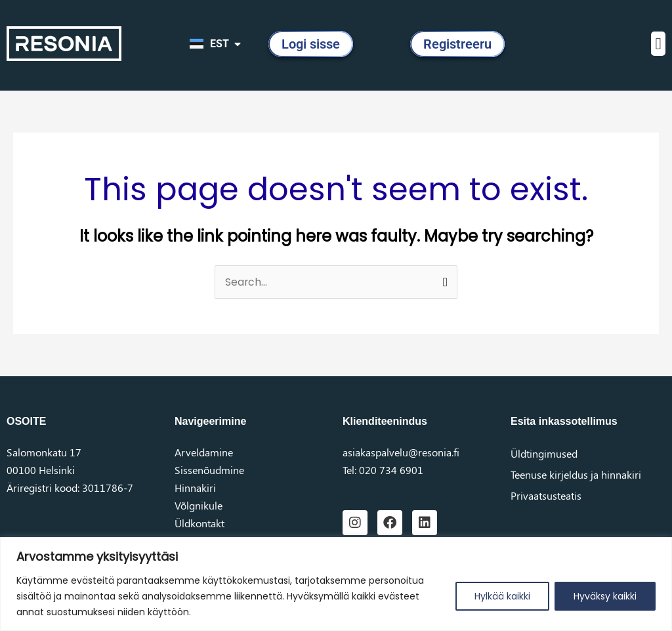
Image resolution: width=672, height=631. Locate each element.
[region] (336, 584)
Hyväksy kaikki (605, 596)
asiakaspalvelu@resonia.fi (401, 452)
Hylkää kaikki (502, 596)
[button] (658, 44)
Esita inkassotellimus (564, 421)
